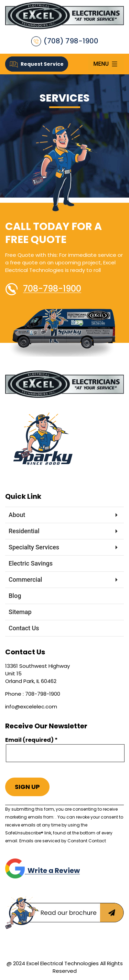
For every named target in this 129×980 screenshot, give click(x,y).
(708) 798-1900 (65, 41)
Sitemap (20, 612)
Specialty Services (34, 547)
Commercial (25, 579)
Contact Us (24, 628)
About (17, 515)
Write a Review (42, 871)
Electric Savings (31, 563)
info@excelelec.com (31, 707)
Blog (15, 596)
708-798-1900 (52, 289)
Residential (24, 531)
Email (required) (31, 740)
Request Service (37, 64)
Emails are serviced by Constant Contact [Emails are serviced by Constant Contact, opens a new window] (63, 841)
